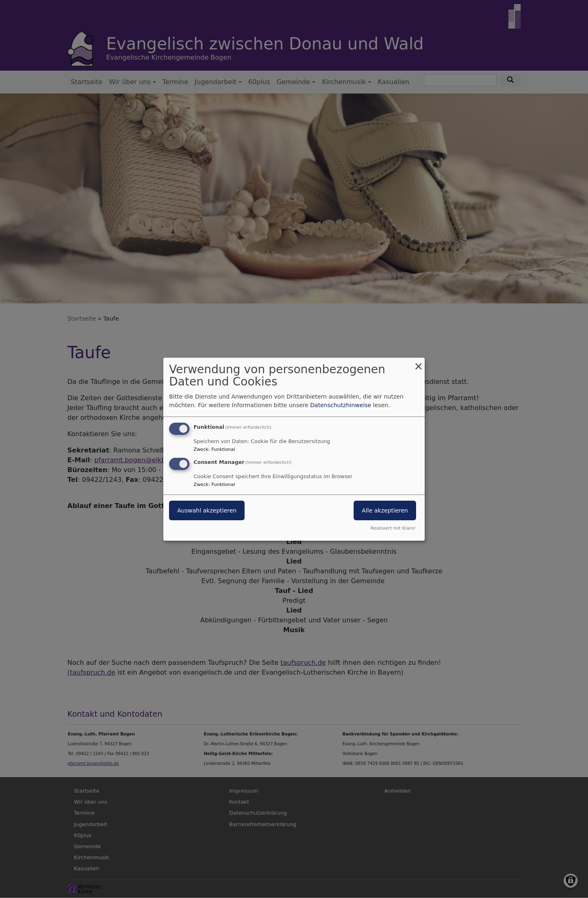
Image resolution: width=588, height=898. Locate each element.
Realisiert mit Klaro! (393, 528)
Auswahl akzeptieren (207, 510)
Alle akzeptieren (385, 510)
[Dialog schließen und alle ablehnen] (419, 362)
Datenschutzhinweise (341, 405)
